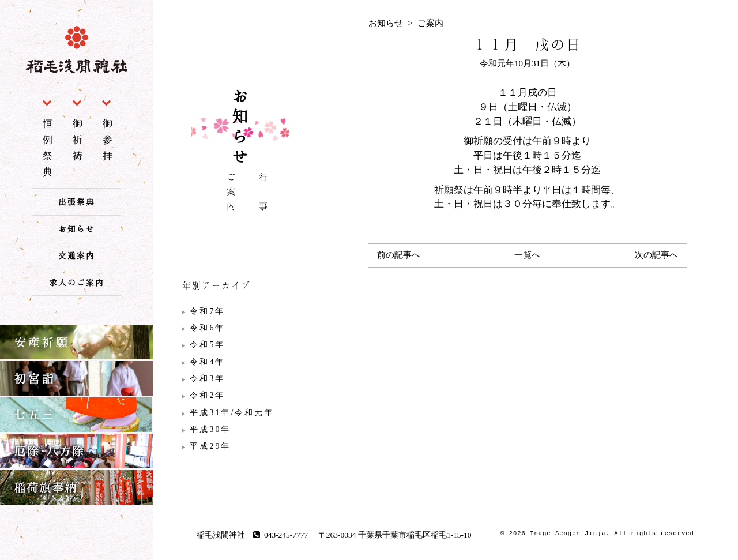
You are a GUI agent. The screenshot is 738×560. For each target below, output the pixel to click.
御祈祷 (79, 140)
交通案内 (77, 255)
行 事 (264, 193)
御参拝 (109, 140)
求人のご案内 (77, 282)
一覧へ (527, 255)
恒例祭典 (49, 148)
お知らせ (77, 229)
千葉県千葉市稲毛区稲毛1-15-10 (415, 535)
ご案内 (231, 193)
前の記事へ (399, 255)
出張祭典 (77, 202)
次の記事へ (656, 255)
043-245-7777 (280, 535)
